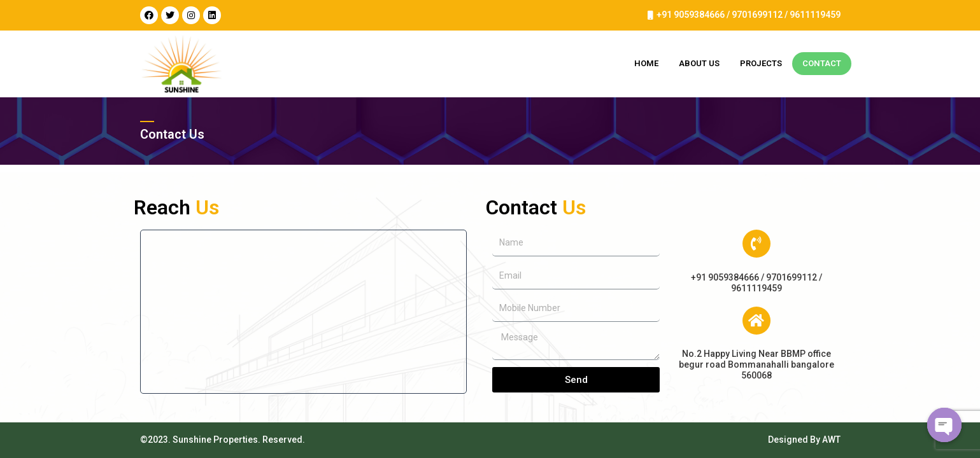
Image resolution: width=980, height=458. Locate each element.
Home (646, 63)
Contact (822, 63)
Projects (761, 63)
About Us (699, 63)
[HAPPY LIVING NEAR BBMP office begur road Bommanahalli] (304, 312)
